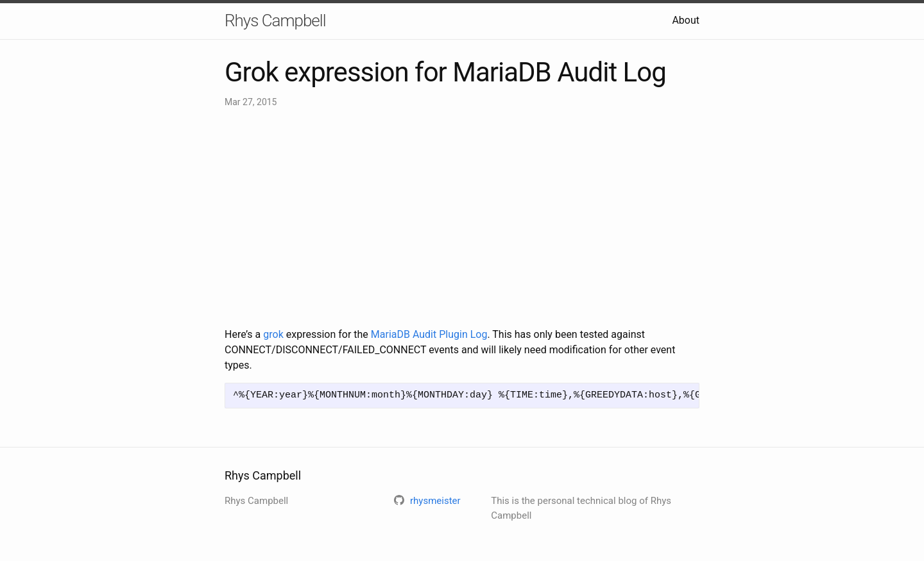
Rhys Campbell (275, 21)
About (686, 20)
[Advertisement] (462, 218)
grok (273, 334)
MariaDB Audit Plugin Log (429, 334)
